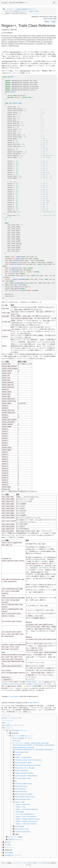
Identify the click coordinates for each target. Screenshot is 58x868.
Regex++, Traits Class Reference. (27, 824)
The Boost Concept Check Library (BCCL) (29, 760)
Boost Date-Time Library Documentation (28, 765)
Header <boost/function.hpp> (24, 773)
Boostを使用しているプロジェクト (13, 725)
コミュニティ (6, 716)
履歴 (47, 22)
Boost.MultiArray (21, 789)
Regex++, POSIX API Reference (26, 817)
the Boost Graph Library (23, 778)
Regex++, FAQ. (21, 807)
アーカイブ (9, 728)
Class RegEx (20, 812)
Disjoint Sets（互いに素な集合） (26, 768)
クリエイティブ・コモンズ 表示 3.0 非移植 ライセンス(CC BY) (30, 863)
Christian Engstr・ (32, 682)
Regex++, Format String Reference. (27, 809)
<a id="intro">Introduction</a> (25, 814)
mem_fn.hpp (16, 741)
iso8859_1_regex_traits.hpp (36, 684)
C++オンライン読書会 (15, 837)
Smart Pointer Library (22, 829)
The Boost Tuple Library (23, 832)
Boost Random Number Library (25, 797)
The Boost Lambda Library (24, 784)
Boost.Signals (20, 826)
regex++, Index (20, 802)
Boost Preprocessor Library (24, 794)
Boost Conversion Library (23, 763)
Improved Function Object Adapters (26, 776)
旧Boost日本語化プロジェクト (18, 730)
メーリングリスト (8, 720)
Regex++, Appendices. (23, 804)
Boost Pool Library (21, 791)
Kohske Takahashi (34, 703)
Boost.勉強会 (9, 853)
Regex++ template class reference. (27, 821)
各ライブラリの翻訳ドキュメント (23, 736)
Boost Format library (22, 770)
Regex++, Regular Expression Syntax (28, 819)
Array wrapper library (22, 752)
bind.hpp (18, 755)
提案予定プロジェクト (16, 840)
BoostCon (8, 842)
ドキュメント (9, 847)
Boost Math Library (21, 786)
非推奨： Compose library (24, 757)
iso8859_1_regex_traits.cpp (12, 684)
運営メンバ (6, 723)
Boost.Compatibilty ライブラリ (22, 738)
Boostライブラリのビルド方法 (12, 718)
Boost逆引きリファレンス (13, 855)
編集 (53, 22)
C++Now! (8, 845)
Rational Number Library (23, 799)
